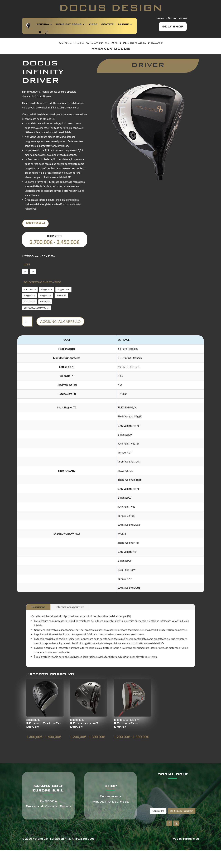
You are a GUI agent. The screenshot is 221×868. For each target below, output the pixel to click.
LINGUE (123, 24)
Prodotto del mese (110, 802)
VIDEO (93, 24)
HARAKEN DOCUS (111, 49)
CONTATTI (108, 24)
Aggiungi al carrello (60, 321)
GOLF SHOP (173, 27)
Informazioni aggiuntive (70, 607)
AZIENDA (43, 24)
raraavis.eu (191, 839)
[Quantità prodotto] (27, 321)
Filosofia (48, 801)
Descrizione (38, 607)
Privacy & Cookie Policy (48, 806)
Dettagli (35, 223)
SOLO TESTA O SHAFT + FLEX (42, 282)
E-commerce (110, 796)
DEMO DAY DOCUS (69, 24)
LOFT (27, 264)
